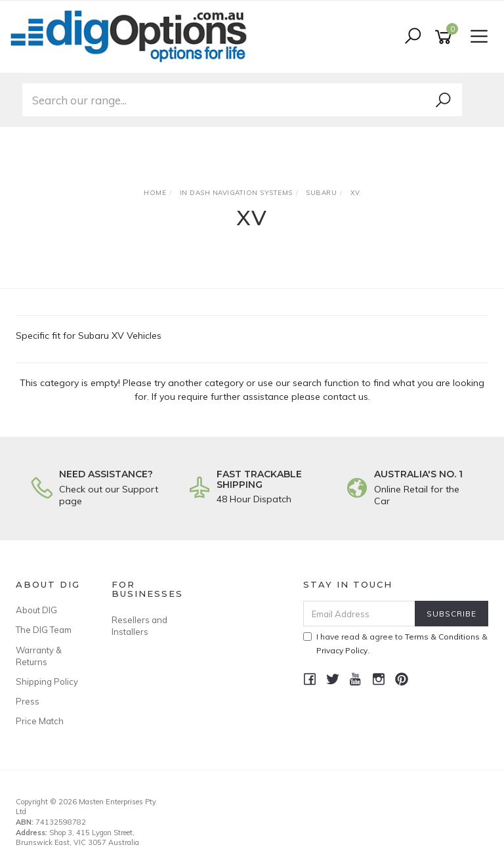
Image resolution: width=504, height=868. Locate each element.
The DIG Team (44, 630)
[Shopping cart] (446, 37)
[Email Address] (360, 614)
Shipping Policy (47, 682)
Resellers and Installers (139, 626)
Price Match (40, 721)
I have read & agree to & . (395, 643)
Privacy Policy (342, 650)
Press (28, 701)
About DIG (36, 610)
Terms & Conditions (442, 637)
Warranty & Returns (39, 656)
